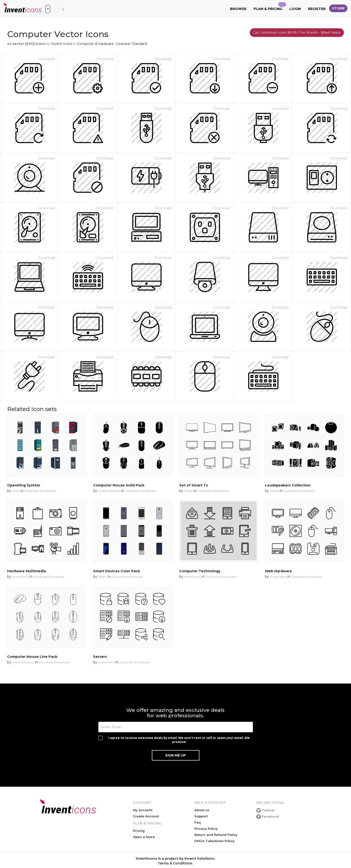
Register (317, 9)
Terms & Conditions (175, 863)
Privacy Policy (206, 829)
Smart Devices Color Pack (117, 571)
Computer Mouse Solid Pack (119, 485)
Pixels (16, 491)
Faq (198, 822)
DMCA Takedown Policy (214, 841)
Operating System (24, 485)
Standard (139, 44)
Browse (238, 9)
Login (295, 9)
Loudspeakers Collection (288, 485)
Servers (100, 657)
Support (201, 816)
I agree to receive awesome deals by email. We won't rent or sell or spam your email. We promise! (179, 740)
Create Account (146, 816)
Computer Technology (200, 571)
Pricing (139, 831)
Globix (189, 491)
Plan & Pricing (270, 7)
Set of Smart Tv (194, 485)
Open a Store (144, 837)
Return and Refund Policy (216, 835)
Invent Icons (62, 44)
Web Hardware (278, 571)
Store (338, 8)
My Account (143, 810)
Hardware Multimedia (26, 571)
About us (202, 810)
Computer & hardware (95, 44)
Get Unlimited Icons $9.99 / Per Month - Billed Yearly (297, 33)
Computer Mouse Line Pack (32, 657)
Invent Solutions (109, 491)
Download (46, 59)
